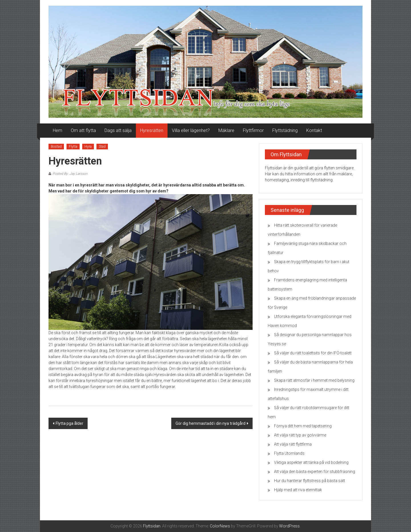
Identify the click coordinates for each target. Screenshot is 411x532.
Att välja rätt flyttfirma (293, 444)
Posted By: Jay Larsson (70, 174)
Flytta (73, 147)
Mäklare (226, 130)
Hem (58, 130)
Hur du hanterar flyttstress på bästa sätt (310, 481)
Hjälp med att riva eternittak (298, 490)
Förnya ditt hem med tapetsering (303, 426)
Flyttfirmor (253, 130)
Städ (102, 147)
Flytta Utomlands (289, 453)
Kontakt (314, 130)
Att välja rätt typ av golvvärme (300, 435)
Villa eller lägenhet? (191, 130)
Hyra (88, 147)
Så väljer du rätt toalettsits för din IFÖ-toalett (313, 353)
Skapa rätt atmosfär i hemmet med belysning (314, 380)
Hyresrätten (152, 130)
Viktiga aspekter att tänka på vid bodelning (311, 462)
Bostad (56, 147)
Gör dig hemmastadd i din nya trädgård (210, 423)
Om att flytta (83, 130)
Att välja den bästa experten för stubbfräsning (315, 472)
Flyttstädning (285, 130)
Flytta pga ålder (69, 423)
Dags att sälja (118, 130)
